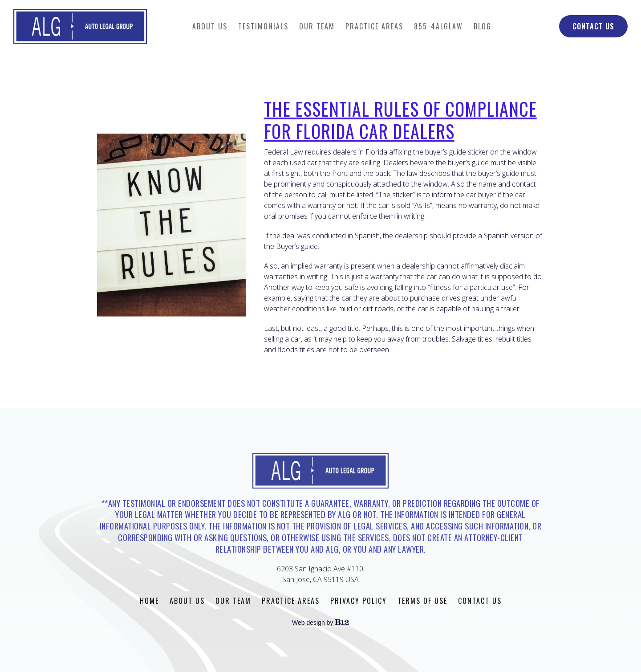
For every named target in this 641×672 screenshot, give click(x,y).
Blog (483, 26)
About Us (210, 26)
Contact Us (593, 26)
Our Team (317, 26)
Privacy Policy (359, 601)
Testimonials (263, 26)
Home (149, 601)
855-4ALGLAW (438, 26)
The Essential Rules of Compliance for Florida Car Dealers (400, 120)
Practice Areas (374, 26)
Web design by (320, 623)
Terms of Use (422, 601)
